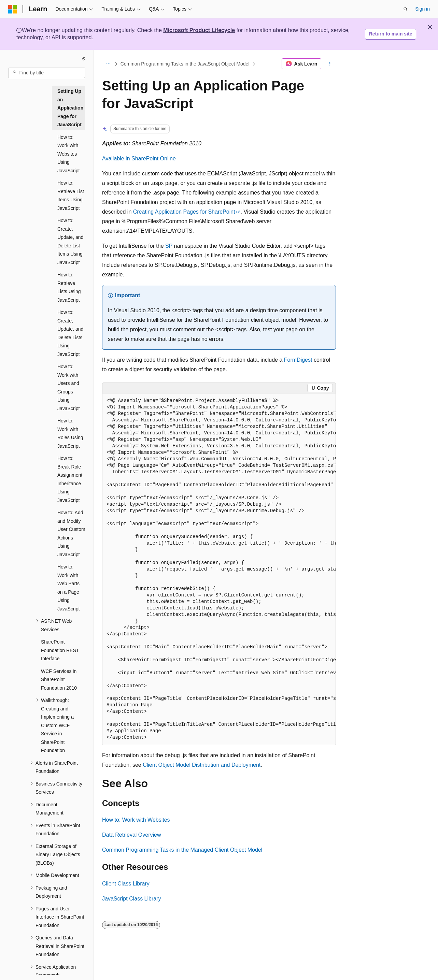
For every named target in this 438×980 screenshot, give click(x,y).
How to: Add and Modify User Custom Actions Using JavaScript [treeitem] (71, 534)
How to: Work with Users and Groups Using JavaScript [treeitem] (68, 387)
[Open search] (406, 9)
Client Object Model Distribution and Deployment (202, 765)
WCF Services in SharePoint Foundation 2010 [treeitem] (59, 680)
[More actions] (330, 64)
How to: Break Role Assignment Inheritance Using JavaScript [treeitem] (70, 479)
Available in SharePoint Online (139, 158)
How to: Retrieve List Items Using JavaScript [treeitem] (71, 196)
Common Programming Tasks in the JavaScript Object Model (185, 64)
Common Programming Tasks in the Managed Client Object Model (182, 850)
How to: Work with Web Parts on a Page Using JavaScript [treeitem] (68, 588)
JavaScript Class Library (132, 899)
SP (169, 246)
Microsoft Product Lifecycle (199, 30)
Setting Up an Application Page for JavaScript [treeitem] (70, 108)
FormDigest (298, 360)
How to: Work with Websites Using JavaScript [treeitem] (68, 154)
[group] (219, 569)
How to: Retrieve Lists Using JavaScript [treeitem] (69, 287)
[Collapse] (84, 59)
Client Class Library (126, 884)
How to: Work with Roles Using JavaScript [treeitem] (70, 433)
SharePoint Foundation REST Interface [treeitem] (60, 650)
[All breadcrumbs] (108, 64)
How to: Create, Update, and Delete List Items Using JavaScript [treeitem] (70, 241)
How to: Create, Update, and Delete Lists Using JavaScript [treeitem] (70, 333)
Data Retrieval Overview (132, 835)
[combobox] (47, 73)
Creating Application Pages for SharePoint (184, 212)
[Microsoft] (13, 9)
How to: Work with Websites (136, 820)
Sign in (422, 9)
